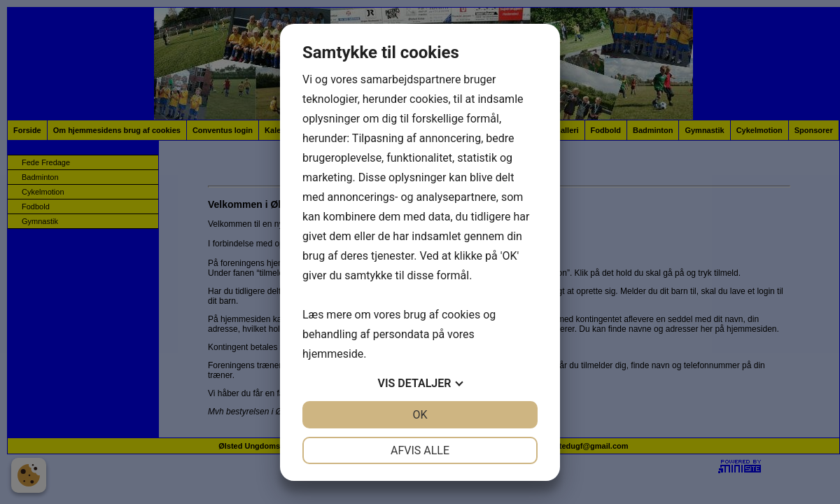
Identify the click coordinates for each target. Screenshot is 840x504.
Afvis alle (420, 450)
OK (420, 415)
